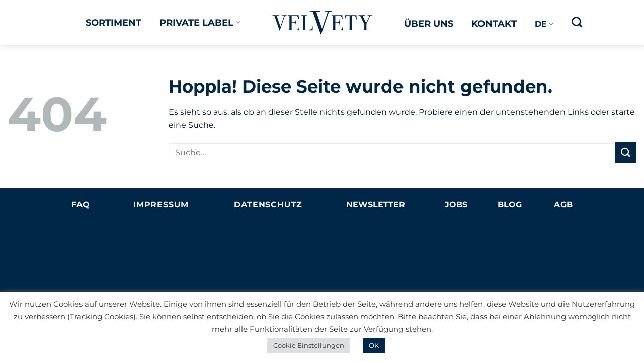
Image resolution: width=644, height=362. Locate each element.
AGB (563, 204)
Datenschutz (268, 204)
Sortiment (113, 22)
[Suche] (577, 22)
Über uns (429, 23)
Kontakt (494, 23)
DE (544, 24)
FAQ (80, 204)
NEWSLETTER (376, 204)
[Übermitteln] (626, 152)
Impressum (161, 204)
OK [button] (374, 345)
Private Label (200, 22)
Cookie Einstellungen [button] (309, 345)
